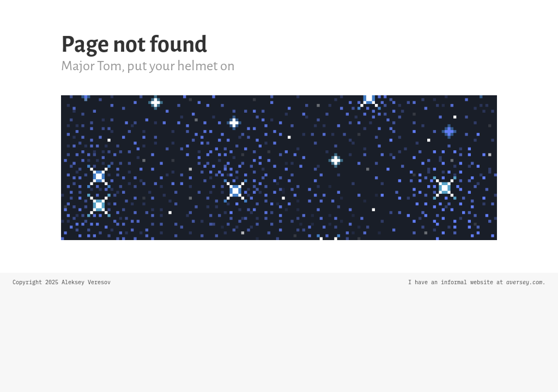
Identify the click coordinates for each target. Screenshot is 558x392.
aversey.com (524, 282)
